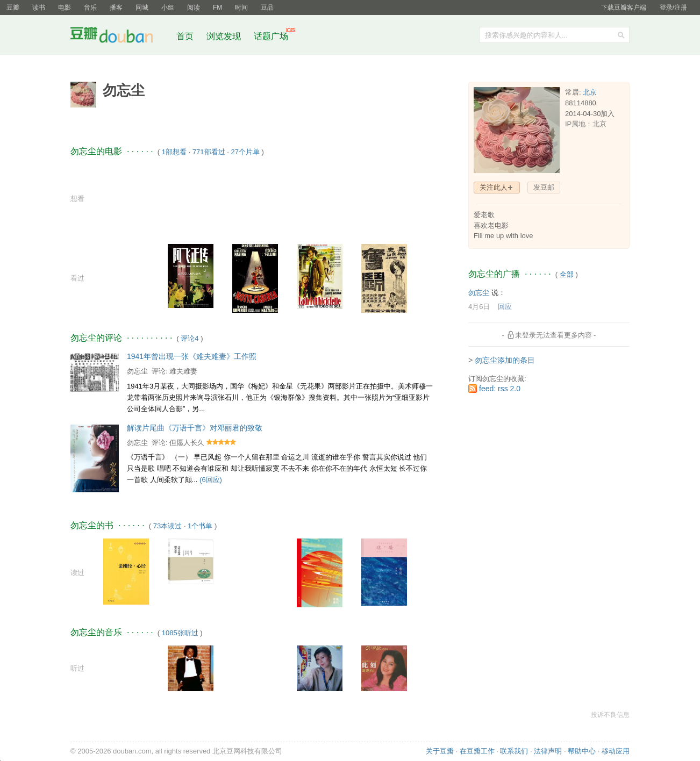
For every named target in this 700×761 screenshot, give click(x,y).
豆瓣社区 (120, 37)
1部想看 (174, 152)
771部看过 (209, 152)
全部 (567, 274)
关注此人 (494, 187)
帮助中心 (582, 751)
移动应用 (616, 751)
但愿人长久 (187, 443)
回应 (505, 307)
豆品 (267, 8)
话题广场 (271, 36)
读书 (39, 8)
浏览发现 (225, 36)
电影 (65, 8)
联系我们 (514, 751)
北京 (590, 92)
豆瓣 (13, 8)
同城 (142, 8)
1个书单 (200, 526)
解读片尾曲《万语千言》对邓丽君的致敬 (195, 428)
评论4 (190, 338)
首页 (185, 36)
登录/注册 (673, 8)
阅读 (194, 8)
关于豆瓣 (440, 751)
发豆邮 (544, 187)
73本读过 (167, 526)
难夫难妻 (183, 371)
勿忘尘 (137, 371)
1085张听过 (180, 633)
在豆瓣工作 (477, 751)
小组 (168, 8)
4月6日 (479, 307)
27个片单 (245, 152)
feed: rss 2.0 (500, 389)
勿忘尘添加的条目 (505, 360)
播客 (116, 8)
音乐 (90, 8)
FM (217, 8)
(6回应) (211, 480)
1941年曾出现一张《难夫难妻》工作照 (192, 356)
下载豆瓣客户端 (624, 8)
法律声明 (548, 751)
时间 (241, 8)
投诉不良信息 (610, 715)
